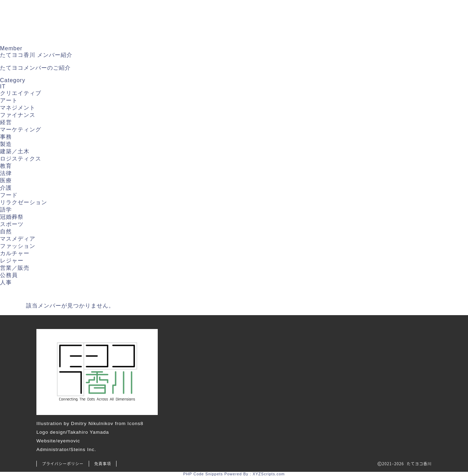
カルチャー (15, 253)
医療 (6, 180)
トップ (137, 15)
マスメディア (18, 239)
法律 (6, 173)
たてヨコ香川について (193, 15)
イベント (357, 15)
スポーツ (12, 224)
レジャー (12, 261)
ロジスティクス (21, 159)
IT (3, 86)
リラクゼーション (24, 202)
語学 (6, 210)
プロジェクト (404, 15)
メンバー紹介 (257, 15)
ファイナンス (18, 115)
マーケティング (21, 129)
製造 (6, 144)
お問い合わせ (146, 35)
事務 (6, 137)
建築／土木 (15, 151)
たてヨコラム (310, 15)
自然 (6, 231)
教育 (6, 166)
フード (9, 195)
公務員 (9, 275)
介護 (6, 188)
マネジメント (18, 108)
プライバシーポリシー (63, 464)
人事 (6, 282)
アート (9, 100)
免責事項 (103, 464)
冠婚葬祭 (12, 217)
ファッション (18, 246)
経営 (6, 122)
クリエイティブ (21, 93)
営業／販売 (15, 268)
